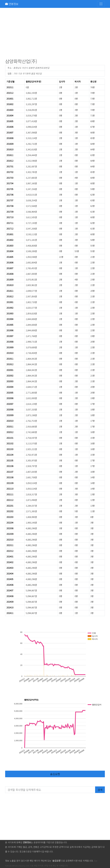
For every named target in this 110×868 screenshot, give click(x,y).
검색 (100, 790)
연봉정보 (12, 4)
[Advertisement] (55, 34)
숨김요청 (55, 774)
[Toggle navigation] (101, 4)
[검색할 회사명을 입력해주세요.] (50, 790)
